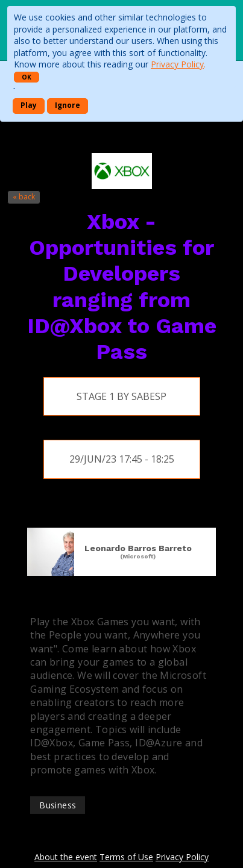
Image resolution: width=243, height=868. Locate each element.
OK (27, 77)
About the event (66, 857)
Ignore (68, 105)
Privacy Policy (177, 64)
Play (29, 105)
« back (24, 197)
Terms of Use (126, 857)
